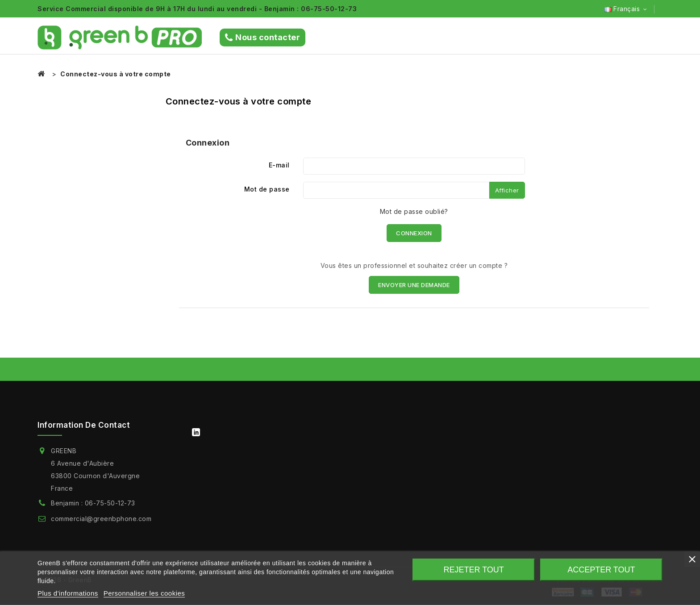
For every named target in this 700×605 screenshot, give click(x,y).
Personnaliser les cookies (144, 593)
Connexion (414, 233)
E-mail (279, 165)
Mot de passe (267, 189)
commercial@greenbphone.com (101, 519)
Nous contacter (263, 38)
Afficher (507, 190)
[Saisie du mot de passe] (396, 190)
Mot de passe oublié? (414, 211)
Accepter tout (601, 570)
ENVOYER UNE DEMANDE (414, 285)
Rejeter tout (474, 570)
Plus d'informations (68, 593)
